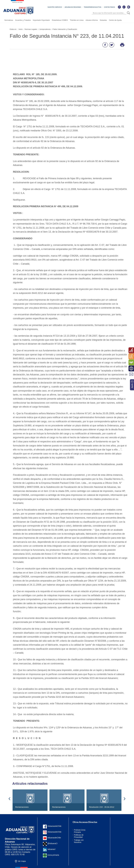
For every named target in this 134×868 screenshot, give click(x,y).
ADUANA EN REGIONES (73, 7)
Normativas (9, 20)
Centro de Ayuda (115, 20)
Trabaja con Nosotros (79, 841)
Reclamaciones (22, 807)
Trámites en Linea (77, 20)
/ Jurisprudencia (44, 29)
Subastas (103, 20)
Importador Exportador (41, 20)
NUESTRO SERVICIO (55, 7)
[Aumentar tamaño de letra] (119, 7)
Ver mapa (22, 861)
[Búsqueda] (109, 13)
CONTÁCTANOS (110, 7)
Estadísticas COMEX (60, 20)
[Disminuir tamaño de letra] (124, 7)
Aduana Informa (92, 20)
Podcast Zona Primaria (80, 831)
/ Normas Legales (30, 29)
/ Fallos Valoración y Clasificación (64, 29)
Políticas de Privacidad (79, 836)
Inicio (21, 29)
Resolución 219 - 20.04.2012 (102, 807)
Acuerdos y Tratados (23, 20)
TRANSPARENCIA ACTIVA (92, 7)
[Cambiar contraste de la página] (129, 7)
